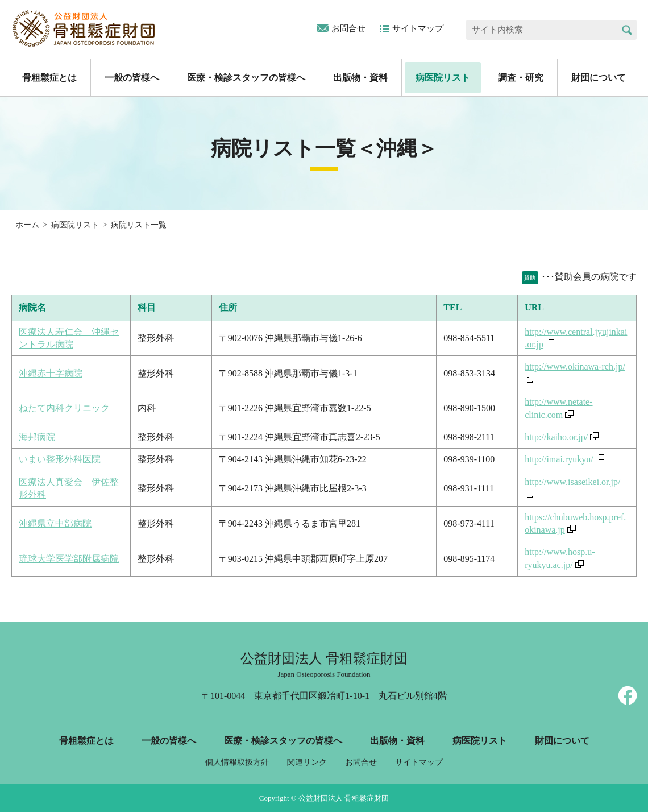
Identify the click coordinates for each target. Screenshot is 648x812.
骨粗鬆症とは (49, 78)
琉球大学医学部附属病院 (69, 559)
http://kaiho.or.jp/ (556, 437)
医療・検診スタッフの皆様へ (246, 78)
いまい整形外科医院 (60, 459)
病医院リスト (443, 78)
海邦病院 (37, 437)
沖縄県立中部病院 (55, 523)
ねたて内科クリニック (64, 408)
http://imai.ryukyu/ (559, 459)
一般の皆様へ (132, 78)
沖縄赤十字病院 (51, 373)
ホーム (27, 225)
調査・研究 (521, 78)
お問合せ (348, 28)
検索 (627, 30)
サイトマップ (418, 28)
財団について (599, 78)
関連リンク (307, 762)
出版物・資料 (360, 78)
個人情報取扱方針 (237, 762)
